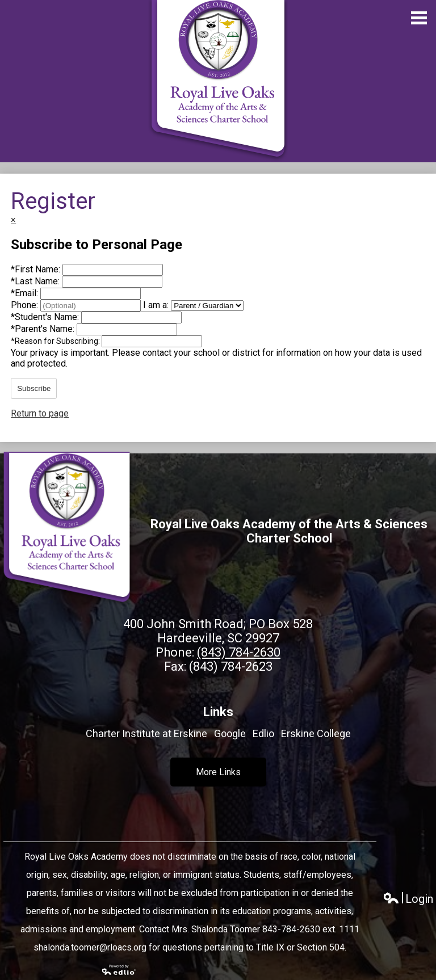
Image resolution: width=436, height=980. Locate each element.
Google (230, 733)
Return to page (40, 413)
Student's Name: (46, 317)
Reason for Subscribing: (56, 341)
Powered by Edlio (119, 970)
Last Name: (36, 281)
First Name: (37, 269)
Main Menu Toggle (419, 18)
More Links (218, 772)
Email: (26, 293)
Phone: (26, 305)
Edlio (263, 733)
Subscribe (34, 388)
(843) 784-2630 (239, 652)
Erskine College (316, 733)
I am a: (156, 305)
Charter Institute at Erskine (146, 733)
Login (408, 899)
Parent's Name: (44, 329)
